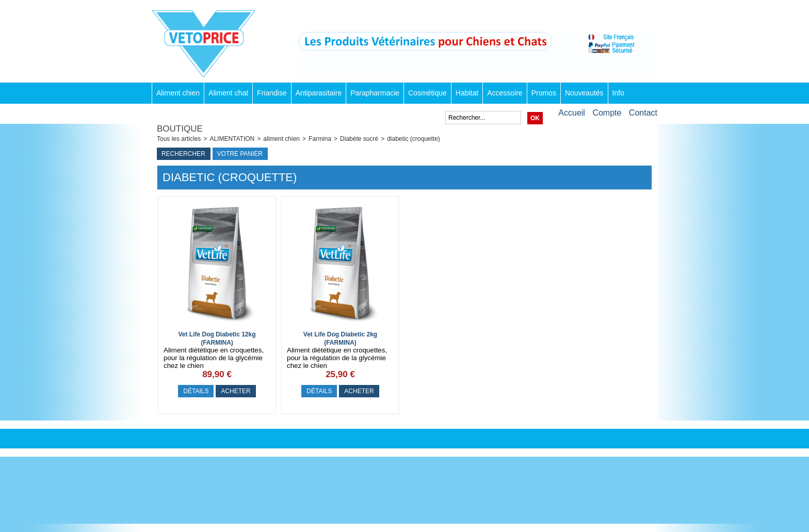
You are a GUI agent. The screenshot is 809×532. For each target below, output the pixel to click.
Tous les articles (179, 139)
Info (618, 93)
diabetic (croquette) (414, 139)
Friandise (272, 93)
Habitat (467, 93)
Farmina (320, 139)
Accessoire (505, 93)
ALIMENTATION (232, 139)
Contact (643, 113)
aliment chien (281, 139)
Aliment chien (178, 93)
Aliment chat (228, 93)
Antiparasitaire (319, 93)
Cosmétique (427, 93)
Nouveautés (584, 93)
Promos (544, 93)
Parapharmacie (375, 93)
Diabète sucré (359, 139)
